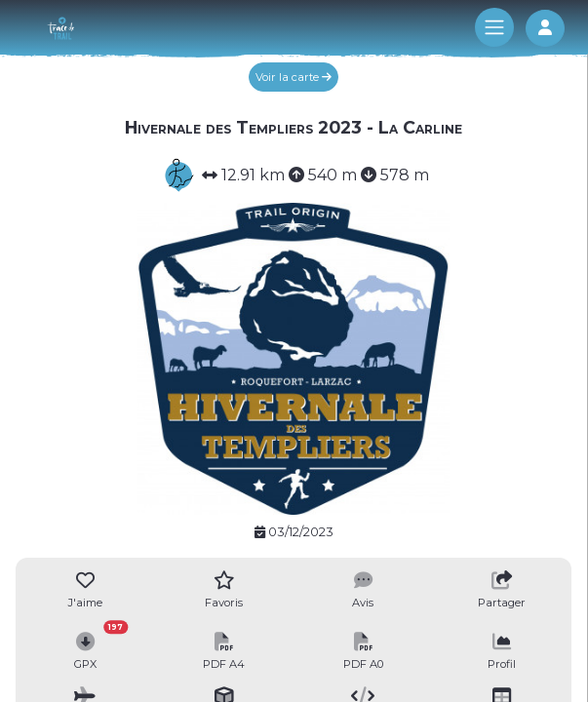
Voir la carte (294, 77)
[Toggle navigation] (494, 27)
